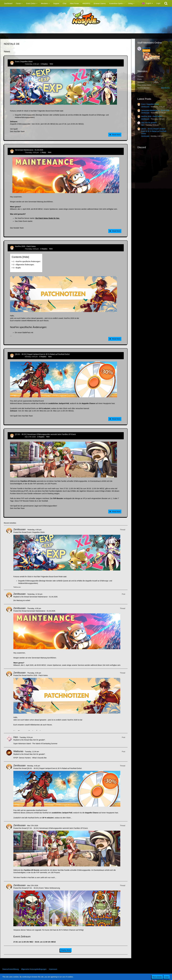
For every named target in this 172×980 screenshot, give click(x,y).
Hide (26, 257)
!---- (26, 261)
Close (167, 977)
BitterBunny (165, 88)
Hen (16, 737)
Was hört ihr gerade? (37, 740)
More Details (157, 977)
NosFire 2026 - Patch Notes (25, 246)
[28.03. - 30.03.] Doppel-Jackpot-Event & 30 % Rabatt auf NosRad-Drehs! (42, 354)
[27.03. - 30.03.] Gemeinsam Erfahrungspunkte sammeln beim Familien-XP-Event (45, 434)
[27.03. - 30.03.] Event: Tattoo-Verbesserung (43, 888)
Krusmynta (146, 48)
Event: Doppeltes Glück (24, 61)
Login (158, 3)
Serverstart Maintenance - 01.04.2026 (29, 150)
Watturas (18, 751)
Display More (66, 950)
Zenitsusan (19, 64)
